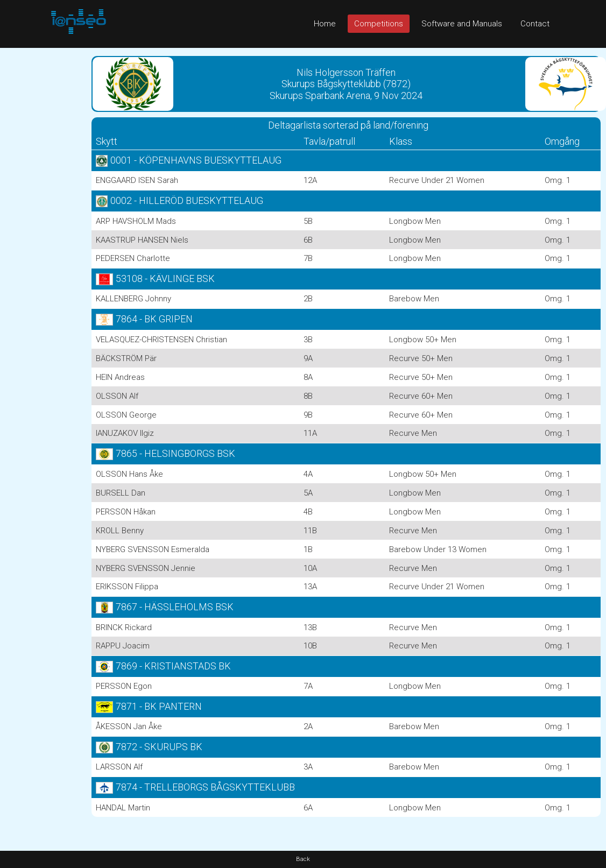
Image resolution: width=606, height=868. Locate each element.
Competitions (379, 24)
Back (303, 859)
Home (325, 24)
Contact (535, 24)
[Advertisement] (43, 209)
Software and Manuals (462, 24)
